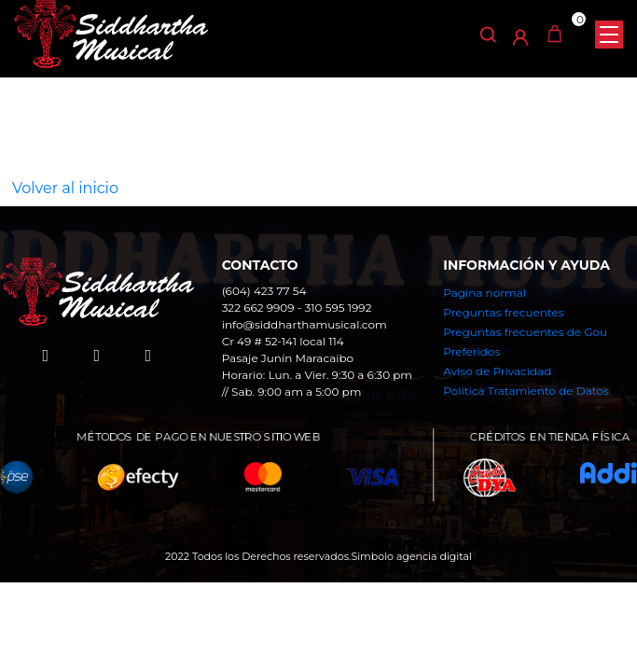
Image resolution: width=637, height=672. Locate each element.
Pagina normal (485, 293)
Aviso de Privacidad (497, 371)
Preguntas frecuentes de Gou (525, 332)
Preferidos (471, 351)
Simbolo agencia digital (411, 556)
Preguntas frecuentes (503, 312)
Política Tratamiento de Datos (526, 391)
